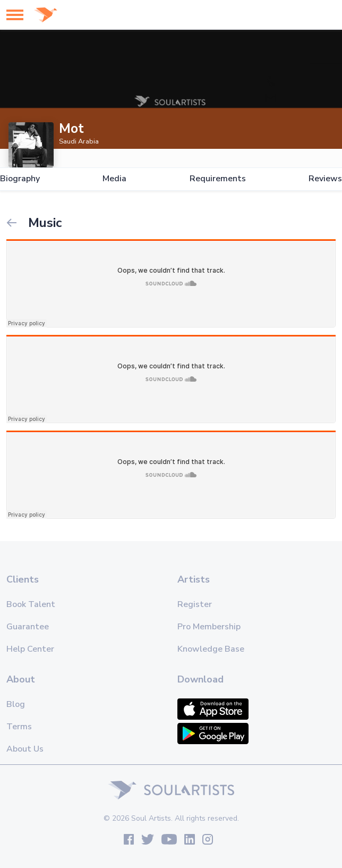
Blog (16, 704)
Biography (20, 179)
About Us (25, 749)
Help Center (30, 649)
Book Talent (31, 604)
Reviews (325, 179)
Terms (19, 727)
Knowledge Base (211, 649)
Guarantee (28, 627)
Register (195, 604)
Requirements (218, 179)
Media (114, 179)
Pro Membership (209, 627)
